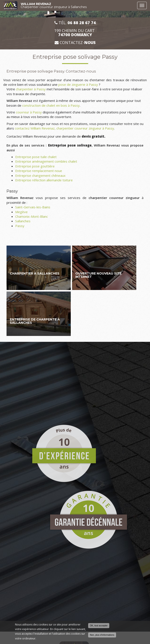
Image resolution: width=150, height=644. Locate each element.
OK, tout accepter (99, 626)
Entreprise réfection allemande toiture (44, 180)
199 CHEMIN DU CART (75, 33)
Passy (20, 226)
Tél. (75, 23)
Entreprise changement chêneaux (40, 175)
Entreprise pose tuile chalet (36, 157)
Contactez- (75, 43)
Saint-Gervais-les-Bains (33, 207)
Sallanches (23, 221)
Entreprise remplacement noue (39, 171)
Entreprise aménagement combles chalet (46, 161)
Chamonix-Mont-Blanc (32, 216)
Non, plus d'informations (102, 635)
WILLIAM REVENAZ (78, 5)
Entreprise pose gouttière (35, 166)
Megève (21, 212)
